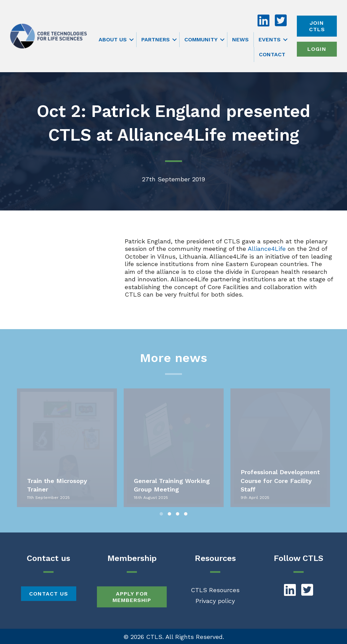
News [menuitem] (240, 39)
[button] (131, 40)
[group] (67, 448)
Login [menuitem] (317, 49)
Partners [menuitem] (156, 39)
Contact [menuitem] (272, 54)
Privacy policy (215, 601)
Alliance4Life (267, 249)
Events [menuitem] (270, 39)
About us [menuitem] (113, 39)
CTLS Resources (215, 590)
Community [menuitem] (201, 39)
